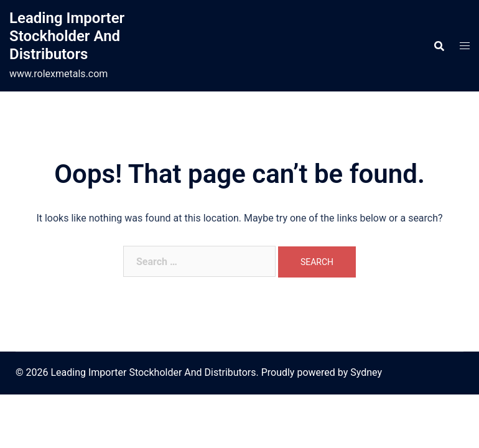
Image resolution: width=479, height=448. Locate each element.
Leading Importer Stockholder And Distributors (67, 36)
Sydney (366, 372)
